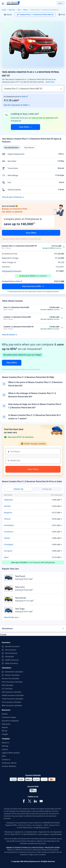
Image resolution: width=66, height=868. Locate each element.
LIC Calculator (7, 689)
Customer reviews (9, 717)
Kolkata (7, 538)
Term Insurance (11, 653)
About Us (5, 743)
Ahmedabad (9, 525)
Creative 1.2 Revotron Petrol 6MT (17, 317)
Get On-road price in (16, 105)
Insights (5, 734)
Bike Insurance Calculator (12, 705)
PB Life (5, 731)
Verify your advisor (9, 763)
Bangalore (8, 512)
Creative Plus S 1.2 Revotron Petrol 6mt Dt (35, 15)
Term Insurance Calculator (12, 682)
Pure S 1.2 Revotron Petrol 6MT (16, 307)
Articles (5, 714)
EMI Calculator (8, 685)
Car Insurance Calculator (12, 702)
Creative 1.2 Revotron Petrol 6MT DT (19, 327)
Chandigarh (9, 544)
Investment (9, 657)
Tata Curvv (20, 587)
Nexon (25, 10)
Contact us (6, 759)
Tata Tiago (20, 609)
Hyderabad (8, 500)
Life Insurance (11, 650)
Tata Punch (20, 576)
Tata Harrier (21, 598)
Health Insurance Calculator (13, 695)
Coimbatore (9, 532)
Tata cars (14, 617)
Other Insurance (11, 663)
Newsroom (6, 724)
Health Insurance (12, 660)
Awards (5, 727)
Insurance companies (10, 721)
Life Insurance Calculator (12, 692)
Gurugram (8, 551)
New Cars (12, 10)
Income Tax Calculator (11, 678)
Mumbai (7, 506)
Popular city (18, 489)
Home (4, 10)
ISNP (4, 756)
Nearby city (47, 489)
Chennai (7, 519)
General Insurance (12, 646)
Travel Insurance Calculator (13, 699)
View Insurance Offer (31, 286)
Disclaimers (7, 628)
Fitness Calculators (12, 675)
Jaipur (6, 557)
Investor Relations (9, 766)
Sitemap (5, 746)
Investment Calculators (14, 672)
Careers (5, 749)
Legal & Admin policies (11, 753)
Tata (19, 10)
